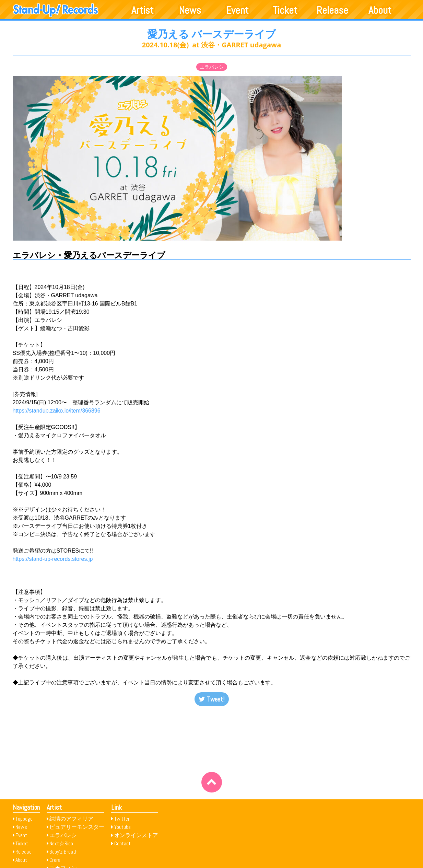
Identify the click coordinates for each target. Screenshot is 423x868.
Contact (122, 843)
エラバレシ (212, 67)
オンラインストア (136, 835)
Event (237, 10)
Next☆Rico (61, 843)
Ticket (285, 10)
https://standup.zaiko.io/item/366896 (57, 411)
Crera (55, 860)
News (190, 10)
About (380, 10)
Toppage (24, 819)
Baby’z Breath (63, 852)
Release (332, 10)
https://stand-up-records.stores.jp (53, 559)
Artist (143, 10)
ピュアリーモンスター (77, 827)
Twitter (122, 819)
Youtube (122, 827)
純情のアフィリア (71, 819)
